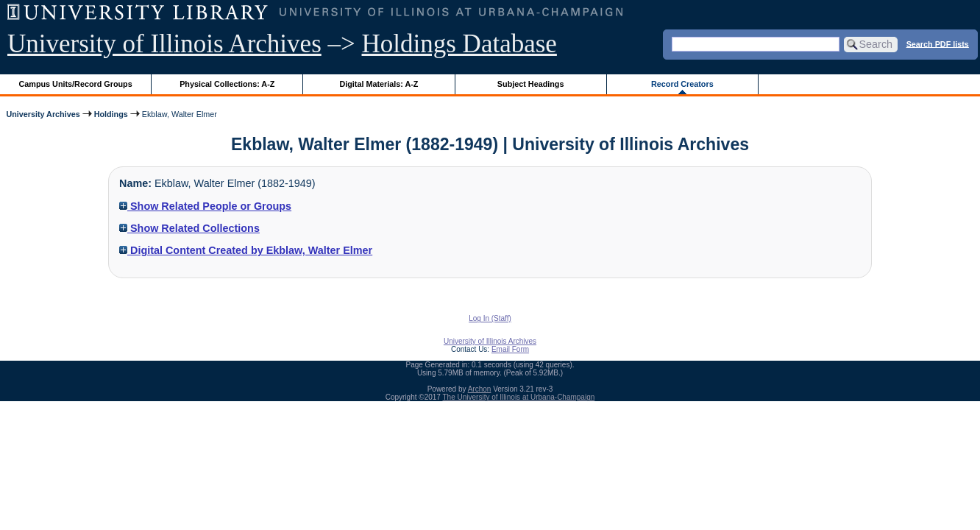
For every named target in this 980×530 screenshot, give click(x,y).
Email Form (510, 349)
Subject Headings (531, 84)
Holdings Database (459, 44)
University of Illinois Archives (164, 44)
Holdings (111, 114)
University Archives (43, 114)
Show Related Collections (189, 228)
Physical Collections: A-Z (227, 84)
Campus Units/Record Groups (76, 84)
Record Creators (682, 84)
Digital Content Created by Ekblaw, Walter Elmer (246, 250)
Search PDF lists (938, 43)
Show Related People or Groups (205, 206)
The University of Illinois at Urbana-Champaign (519, 397)
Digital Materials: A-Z (379, 84)
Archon (480, 389)
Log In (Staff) (490, 318)
